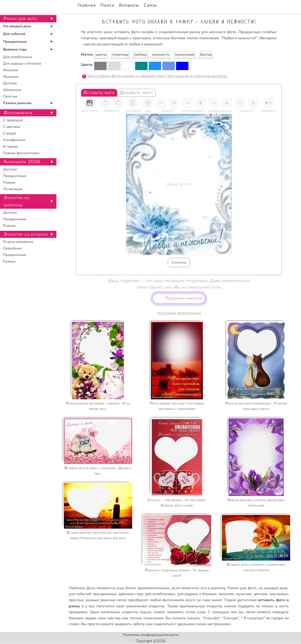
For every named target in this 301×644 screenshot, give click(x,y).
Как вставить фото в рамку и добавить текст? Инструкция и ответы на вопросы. (158, 76)
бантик (206, 55)
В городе (10, 146)
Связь (150, 5)
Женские (11, 70)
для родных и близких (197, 594)
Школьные (12, 90)
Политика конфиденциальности (151, 635)
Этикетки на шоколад (17, 201)
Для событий (14, 34)
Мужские (11, 77)
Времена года (15, 49)
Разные (9, 182)
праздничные (105, 594)
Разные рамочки (17, 103)
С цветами (12, 127)
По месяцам (13, 189)
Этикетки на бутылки (26, 234)
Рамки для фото (242, 588)
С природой (13, 120)
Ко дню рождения (18, 242)
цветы (101, 55)
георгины (120, 55)
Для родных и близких (22, 63)
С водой (10, 133)
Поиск (107, 5)
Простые (10, 96)
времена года (131, 594)
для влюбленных (160, 594)
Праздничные (15, 42)
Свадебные (12, 248)
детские (261, 594)
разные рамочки (101, 600)
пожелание (185, 55)
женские (226, 594)
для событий (80, 594)
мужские (244, 594)
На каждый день (17, 26)
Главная (87, 5)
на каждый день (273, 588)
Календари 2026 (22, 162)
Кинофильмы (14, 140)
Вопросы (129, 5)
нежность (161, 55)
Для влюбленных (18, 57)
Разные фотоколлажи (21, 153)
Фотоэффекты (18, 113)
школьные (279, 594)
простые (76, 600)
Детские (10, 83)
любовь (141, 55)
